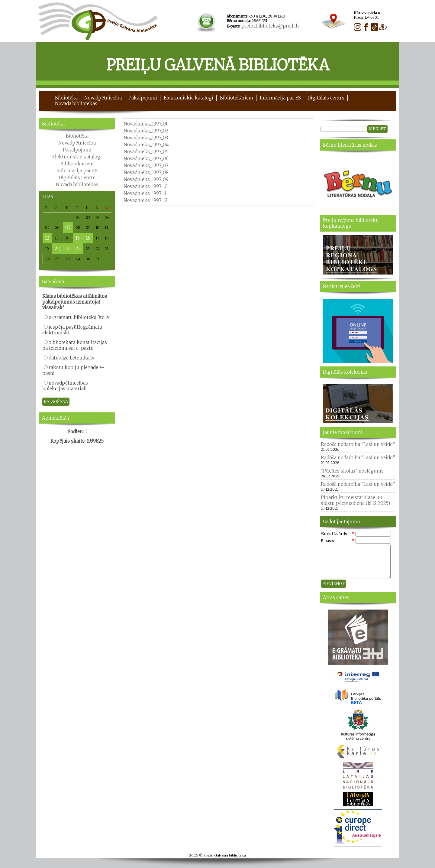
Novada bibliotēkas (76, 104)
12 (47, 238)
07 (68, 228)
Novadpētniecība (103, 98)
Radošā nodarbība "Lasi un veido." (358, 444)
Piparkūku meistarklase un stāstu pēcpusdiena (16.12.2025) (355, 500)
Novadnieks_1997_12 (146, 200)
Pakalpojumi (143, 98)
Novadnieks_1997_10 (146, 186)
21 (67, 249)
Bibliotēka (66, 98)
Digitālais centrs (326, 98)
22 (78, 249)
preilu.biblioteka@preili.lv (271, 26)
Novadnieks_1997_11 (145, 193)
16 (88, 238)
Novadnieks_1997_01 (145, 124)
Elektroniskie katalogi (188, 98)
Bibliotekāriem (237, 98)
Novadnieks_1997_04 (146, 145)
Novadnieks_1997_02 (146, 131)
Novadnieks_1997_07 (146, 166)
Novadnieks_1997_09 (146, 179)
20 (58, 249)
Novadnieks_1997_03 (146, 138)
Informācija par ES (280, 98)
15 (78, 238)
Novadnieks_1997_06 (146, 159)
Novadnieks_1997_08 (146, 172)
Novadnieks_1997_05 (146, 152)
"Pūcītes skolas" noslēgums (352, 471)
